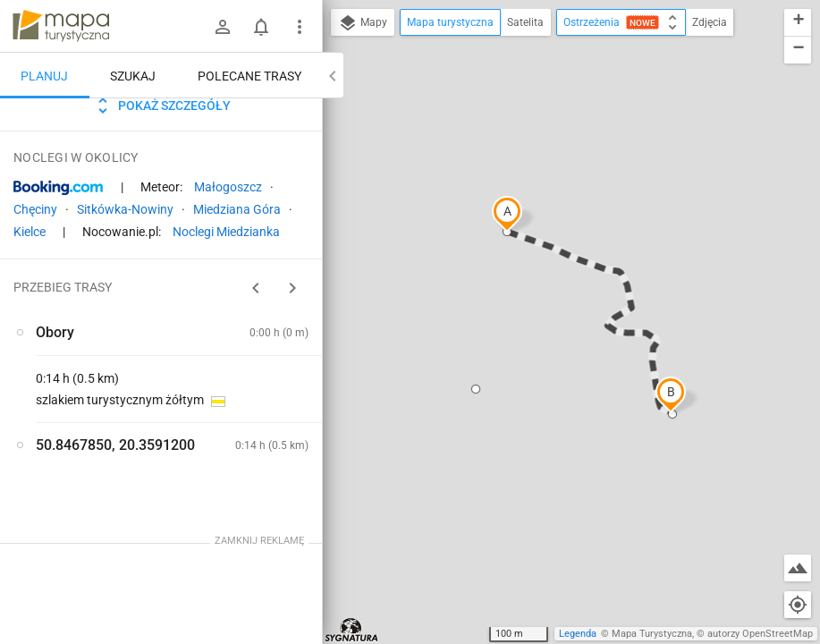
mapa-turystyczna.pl (61, 26)
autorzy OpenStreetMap (760, 634)
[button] (507, 214)
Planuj (44, 76)
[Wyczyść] (307, 117)
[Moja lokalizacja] (798, 605)
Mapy (363, 23)
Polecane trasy (249, 76)
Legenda (578, 634)
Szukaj (133, 76)
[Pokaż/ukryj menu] (300, 27)
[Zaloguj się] (223, 27)
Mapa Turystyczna (652, 634)
